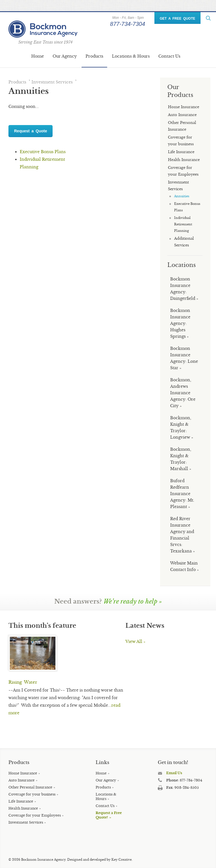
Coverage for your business (32, 794)
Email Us (174, 773)
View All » (135, 642)
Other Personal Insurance (30, 787)
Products (94, 56)
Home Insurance (23, 773)
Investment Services (52, 82)
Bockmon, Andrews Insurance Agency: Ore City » (183, 393)
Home (38, 56)
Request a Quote (31, 131)
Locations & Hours (131, 56)
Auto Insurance (22, 780)
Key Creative (121, 860)
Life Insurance (21, 801)
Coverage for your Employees (35, 815)
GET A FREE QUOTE (177, 19)
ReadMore (208, 18)
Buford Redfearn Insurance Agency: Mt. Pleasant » (182, 494)
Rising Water (23, 682)
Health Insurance (23, 808)
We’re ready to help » (133, 601)
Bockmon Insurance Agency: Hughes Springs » (180, 323)
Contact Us (169, 56)
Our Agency (65, 56)
